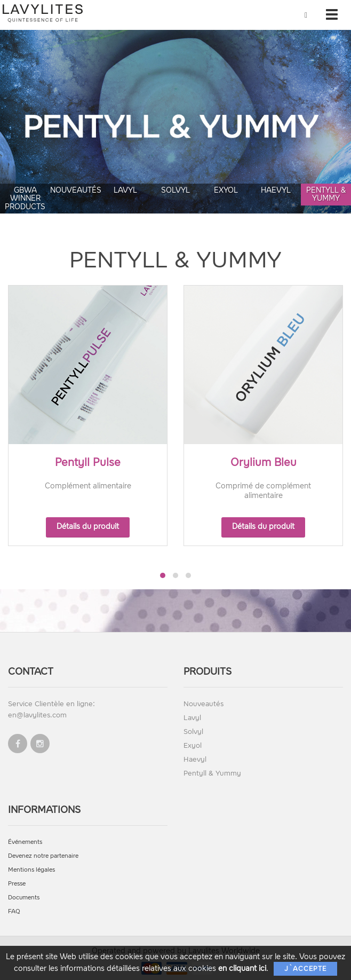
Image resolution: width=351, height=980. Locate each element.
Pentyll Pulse (88, 462)
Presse (17, 884)
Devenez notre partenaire (43, 856)
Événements (25, 842)
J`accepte (305, 969)
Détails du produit (88, 527)
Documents (24, 898)
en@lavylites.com (37, 715)
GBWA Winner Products (25, 199)
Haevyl (276, 190)
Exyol (226, 190)
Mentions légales (31, 870)
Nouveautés (75, 190)
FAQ (14, 911)
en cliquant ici (242, 969)
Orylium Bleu (264, 462)
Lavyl (125, 190)
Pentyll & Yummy (326, 194)
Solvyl (175, 190)
